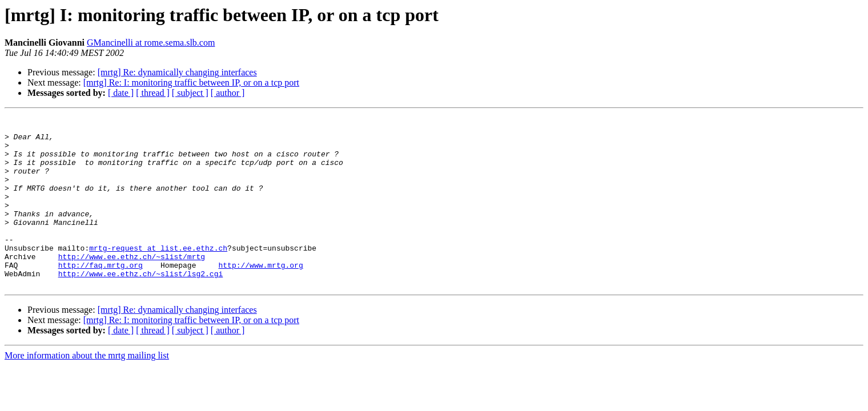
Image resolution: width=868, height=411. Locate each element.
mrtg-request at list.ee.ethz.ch (158, 275)
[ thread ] (153, 93)
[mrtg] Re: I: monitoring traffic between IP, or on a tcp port (191, 82)
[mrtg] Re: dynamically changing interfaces (177, 72)
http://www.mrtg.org (260, 296)
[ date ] (121, 93)
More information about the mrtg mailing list (87, 390)
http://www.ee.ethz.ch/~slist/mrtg (132, 285)
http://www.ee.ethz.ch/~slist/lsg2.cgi (141, 306)
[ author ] (228, 93)
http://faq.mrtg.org (101, 296)
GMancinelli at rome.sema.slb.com (151, 43)
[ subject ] (190, 93)
